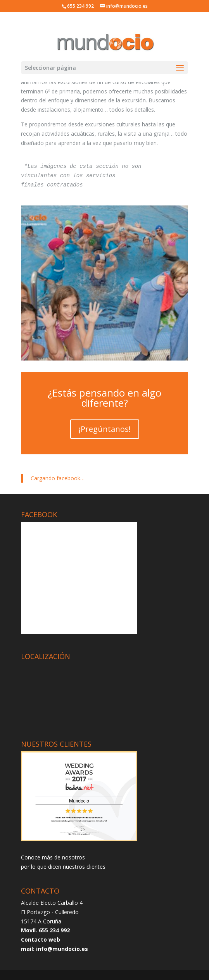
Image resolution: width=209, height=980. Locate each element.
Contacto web (41, 939)
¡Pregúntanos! (105, 429)
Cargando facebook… (58, 478)
